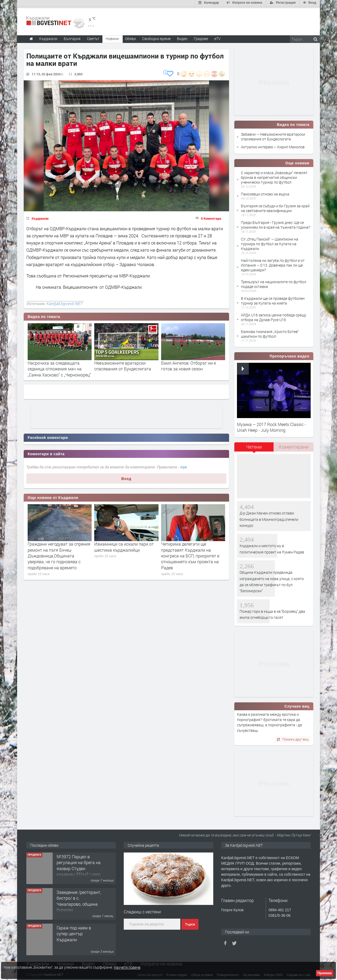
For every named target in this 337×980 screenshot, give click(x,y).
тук (184, 465)
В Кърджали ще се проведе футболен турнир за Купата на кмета (273, 299)
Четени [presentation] (254, 445)
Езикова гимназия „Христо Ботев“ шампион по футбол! (270, 332)
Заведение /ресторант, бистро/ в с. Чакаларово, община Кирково (79, 899)
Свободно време (156, 37)
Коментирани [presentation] (294, 445)
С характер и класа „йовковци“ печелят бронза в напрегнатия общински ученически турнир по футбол (274, 176)
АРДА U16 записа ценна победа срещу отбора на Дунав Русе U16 (274, 316)
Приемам (325, 973)
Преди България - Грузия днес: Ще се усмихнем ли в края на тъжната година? (276, 223)
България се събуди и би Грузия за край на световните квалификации (275, 207)
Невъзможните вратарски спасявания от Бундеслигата (123, 364)
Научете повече (127, 967)
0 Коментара (211, 217)
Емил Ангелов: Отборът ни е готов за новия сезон (189, 364)
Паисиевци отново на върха (265, 192)
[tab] (254, 447)
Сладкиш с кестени (142, 910)
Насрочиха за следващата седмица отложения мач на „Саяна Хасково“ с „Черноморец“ (59, 367)
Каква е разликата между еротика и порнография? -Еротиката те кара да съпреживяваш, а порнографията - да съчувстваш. (269, 721)
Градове (201, 37)
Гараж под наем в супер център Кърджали (74, 932)
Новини (112, 37)
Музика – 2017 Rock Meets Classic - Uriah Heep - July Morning (271, 426)
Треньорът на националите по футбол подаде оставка (274, 283)
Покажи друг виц (293, 738)
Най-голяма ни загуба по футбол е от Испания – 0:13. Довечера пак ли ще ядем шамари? (273, 264)
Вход (127, 477)
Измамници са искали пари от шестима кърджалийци (124, 545)
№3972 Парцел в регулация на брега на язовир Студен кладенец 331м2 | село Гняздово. (79, 867)
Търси (190, 923)
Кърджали (40, 217)
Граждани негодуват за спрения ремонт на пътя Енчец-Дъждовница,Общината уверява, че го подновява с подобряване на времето (59, 554)
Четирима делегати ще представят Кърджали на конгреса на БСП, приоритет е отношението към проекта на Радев (190, 554)
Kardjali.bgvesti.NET (64, 302)
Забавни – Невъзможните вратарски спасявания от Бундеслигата (273, 135)
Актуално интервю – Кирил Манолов (273, 146)
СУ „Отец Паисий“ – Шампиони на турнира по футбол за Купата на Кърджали (270, 242)
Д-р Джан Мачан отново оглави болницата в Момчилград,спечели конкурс (269, 518)
